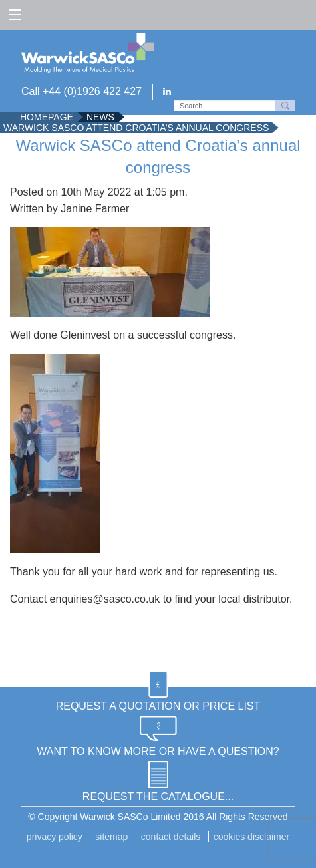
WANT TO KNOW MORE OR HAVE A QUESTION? (158, 751)
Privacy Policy (55, 837)
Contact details (171, 837)
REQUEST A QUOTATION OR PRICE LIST (158, 706)
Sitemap (111, 837)
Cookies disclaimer (251, 837)
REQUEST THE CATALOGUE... (158, 796)
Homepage (47, 117)
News (100, 117)
